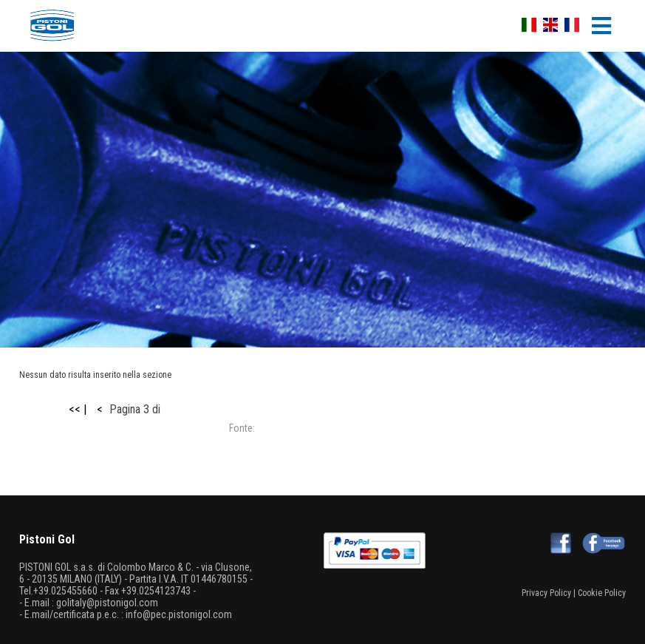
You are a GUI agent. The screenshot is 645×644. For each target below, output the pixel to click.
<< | (78, 409)
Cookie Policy (602, 593)
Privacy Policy (546, 593)
